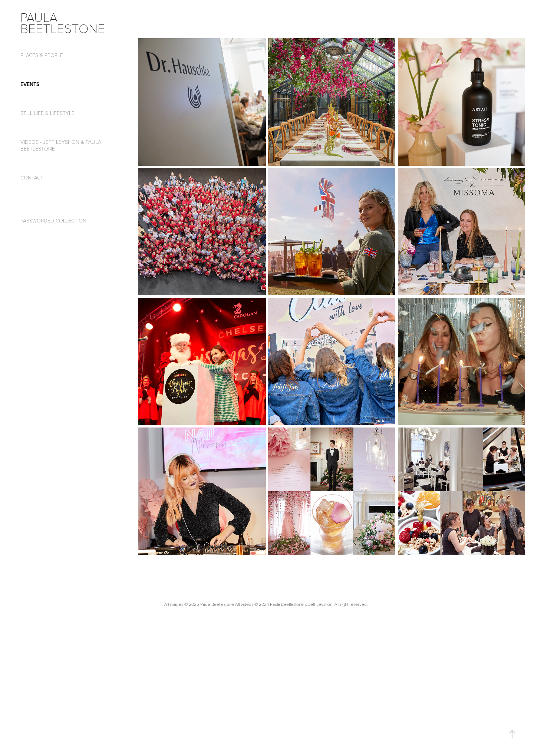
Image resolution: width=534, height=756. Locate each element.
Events (30, 84)
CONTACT (32, 177)
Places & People (42, 55)
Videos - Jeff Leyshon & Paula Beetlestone (61, 145)
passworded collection (53, 220)
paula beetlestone (63, 22)
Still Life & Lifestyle (47, 113)
